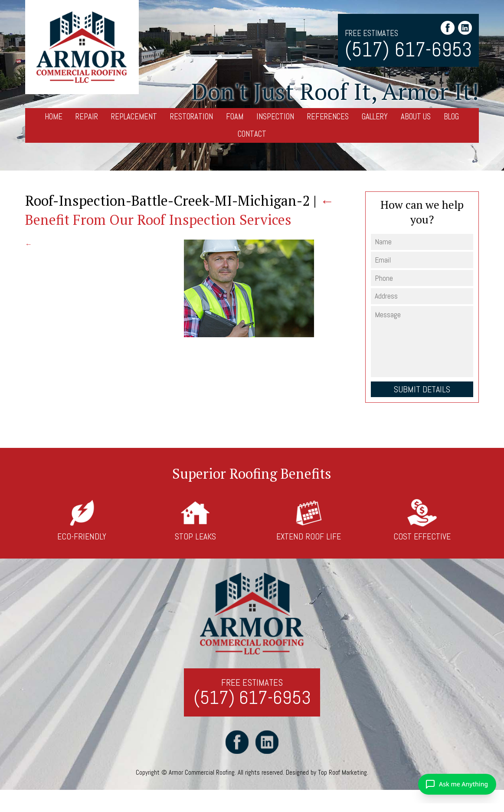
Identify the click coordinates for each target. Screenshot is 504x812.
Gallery (375, 117)
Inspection (275, 117)
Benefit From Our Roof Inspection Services (180, 210)
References (328, 117)
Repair (87, 117)
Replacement (134, 117)
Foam (235, 117)
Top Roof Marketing (342, 772)
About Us (416, 117)
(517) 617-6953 (408, 50)
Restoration (191, 117)
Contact (252, 134)
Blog (451, 117)
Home (54, 117)
